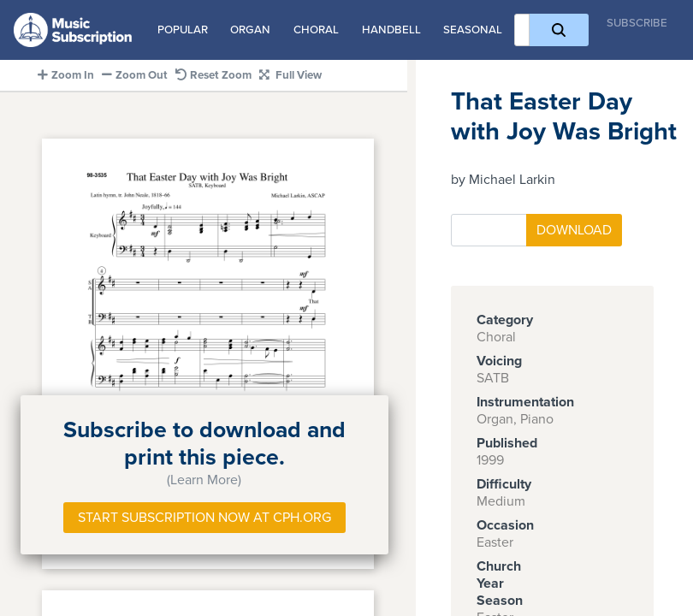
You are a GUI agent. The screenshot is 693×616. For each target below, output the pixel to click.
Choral (316, 30)
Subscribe (637, 23)
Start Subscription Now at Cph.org (204, 518)
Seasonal (473, 30)
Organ (250, 30)
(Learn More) (204, 480)
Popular (183, 30)
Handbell (391, 30)
